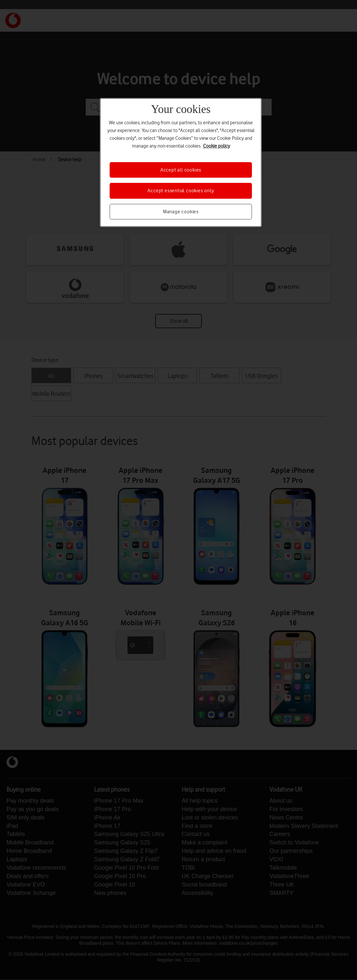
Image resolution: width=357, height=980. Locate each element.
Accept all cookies (181, 170)
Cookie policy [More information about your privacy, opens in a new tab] (216, 146)
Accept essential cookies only (181, 191)
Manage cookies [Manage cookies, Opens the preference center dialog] (181, 212)
